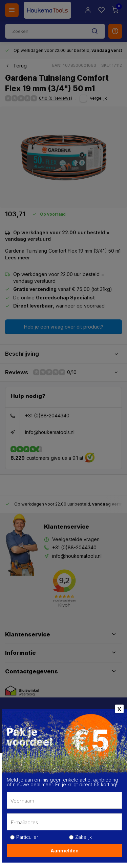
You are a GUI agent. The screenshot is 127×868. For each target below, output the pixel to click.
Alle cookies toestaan (63, 852)
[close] (112, 753)
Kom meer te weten (33, 833)
